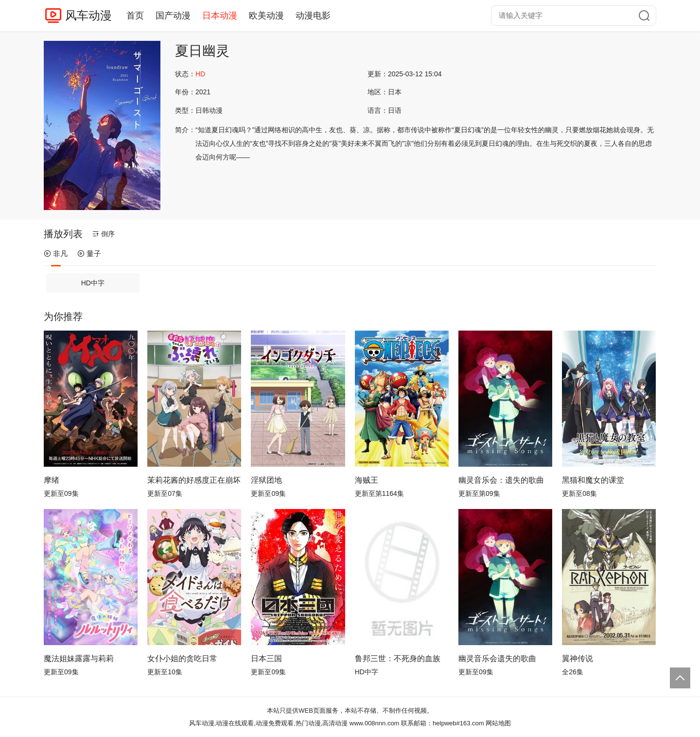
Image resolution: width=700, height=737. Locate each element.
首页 (135, 16)
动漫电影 (313, 16)
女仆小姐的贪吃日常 (182, 658)
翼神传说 (577, 658)
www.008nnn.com (375, 723)
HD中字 (93, 283)
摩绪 (52, 480)
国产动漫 (173, 16)
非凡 (56, 254)
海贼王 (367, 480)
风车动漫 (88, 15)
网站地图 (498, 723)
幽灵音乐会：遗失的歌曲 (501, 480)
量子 (89, 254)
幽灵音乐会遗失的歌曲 (497, 658)
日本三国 (266, 658)
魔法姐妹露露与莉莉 (79, 658)
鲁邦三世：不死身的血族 (398, 658)
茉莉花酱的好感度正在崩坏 (194, 480)
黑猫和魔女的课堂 (593, 480)
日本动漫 (220, 16)
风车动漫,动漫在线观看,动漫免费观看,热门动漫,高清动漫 (268, 723)
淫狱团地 (266, 480)
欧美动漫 (266, 16)
